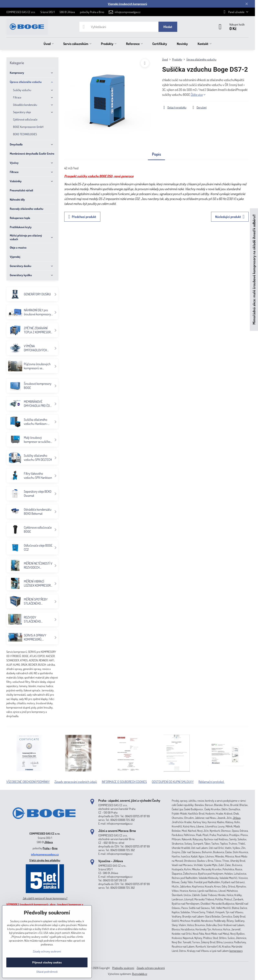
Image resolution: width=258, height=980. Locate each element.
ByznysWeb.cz (140, 974)
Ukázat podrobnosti (47, 972)
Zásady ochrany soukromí (151, 968)
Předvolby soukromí (123, 968)
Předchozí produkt (82, 217)
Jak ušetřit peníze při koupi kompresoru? (45, 898)
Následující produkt (230, 217)
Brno (55, 848)
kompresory (236, 951)
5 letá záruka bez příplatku (45, 860)
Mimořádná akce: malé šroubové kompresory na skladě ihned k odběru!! (254, 270)
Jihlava (49, 842)
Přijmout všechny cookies (47, 962)
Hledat (168, 27)
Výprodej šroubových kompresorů (127, 4)
